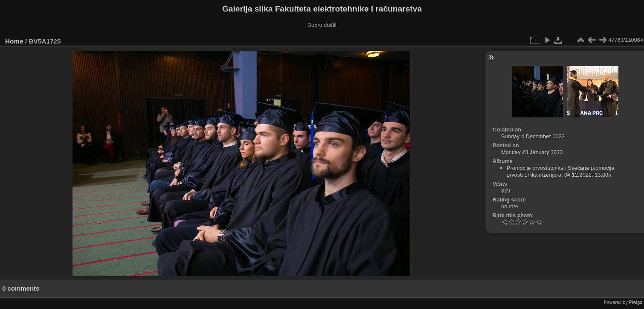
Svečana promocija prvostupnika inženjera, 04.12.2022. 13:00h (561, 171)
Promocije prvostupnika (535, 168)
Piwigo (636, 302)
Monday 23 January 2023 (532, 152)
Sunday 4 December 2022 (533, 136)
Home (14, 41)
